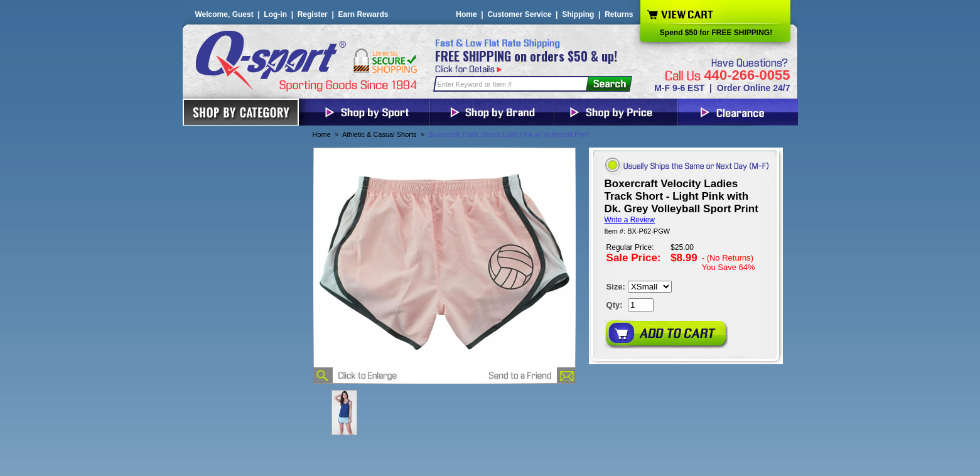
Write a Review (630, 220)
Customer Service (519, 14)
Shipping (578, 14)
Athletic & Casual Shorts (380, 134)
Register (313, 14)
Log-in (275, 14)
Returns (619, 14)
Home (466, 14)
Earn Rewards (363, 14)
